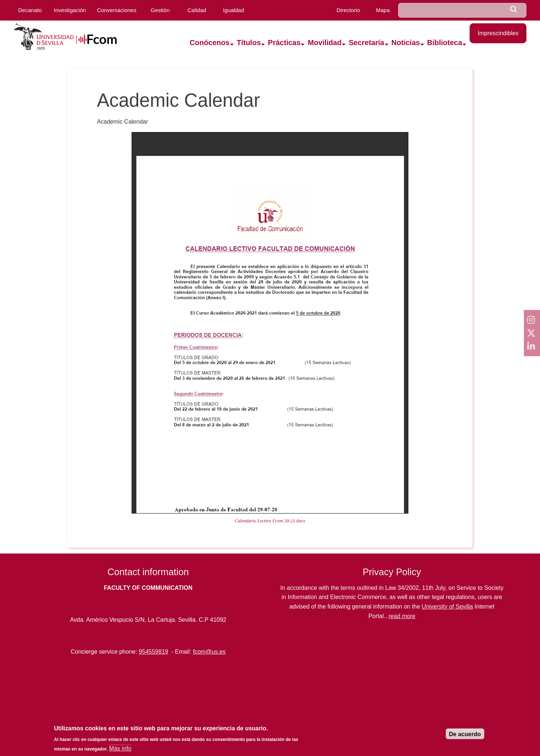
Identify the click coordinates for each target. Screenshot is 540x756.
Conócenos (210, 43)
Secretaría (366, 43)
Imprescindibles (498, 33)
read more (402, 616)
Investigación (70, 10)
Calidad (197, 10)
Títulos (249, 43)
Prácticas (284, 43)
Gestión (160, 10)
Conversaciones (117, 10)
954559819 (154, 652)
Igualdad (234, 10)
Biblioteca (445, 43)
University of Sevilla (447, 607)
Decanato (30, 10)
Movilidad (324, 43)
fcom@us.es (209, 652)
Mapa (383, 10)
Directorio (348, 10)
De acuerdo (465, 734)
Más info (120, 748)
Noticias (406, 43)
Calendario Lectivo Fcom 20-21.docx (270, 521)
